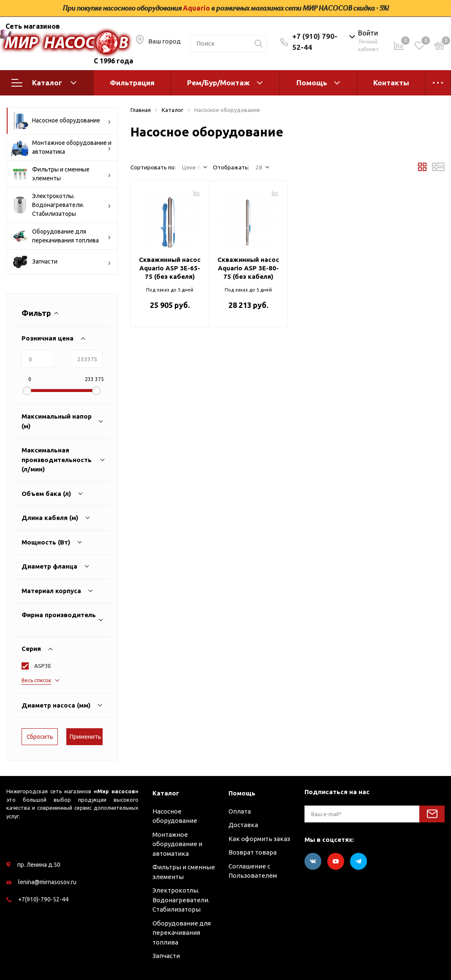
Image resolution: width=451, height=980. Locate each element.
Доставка (243, 825)
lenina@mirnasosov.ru (47, 882)
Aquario (196, 8)
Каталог (44, 83)
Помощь (312, 83)
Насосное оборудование (61, 121)
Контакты (391, 83)
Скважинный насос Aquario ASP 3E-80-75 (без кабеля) (248, 268)
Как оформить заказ (259, 839)
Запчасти (61, 262)
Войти (368, 33)
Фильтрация (132, 83)
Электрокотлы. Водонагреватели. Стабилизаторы (61, 205)
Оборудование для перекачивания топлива (61, 236)
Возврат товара (253, 852)
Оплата (240, 811)
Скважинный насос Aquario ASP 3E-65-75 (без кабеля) (170, 268)
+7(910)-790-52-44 (43, 899)
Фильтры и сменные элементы (61, 174)
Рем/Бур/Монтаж (219, 83)
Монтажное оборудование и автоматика (61, 147)
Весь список (36, 680)
